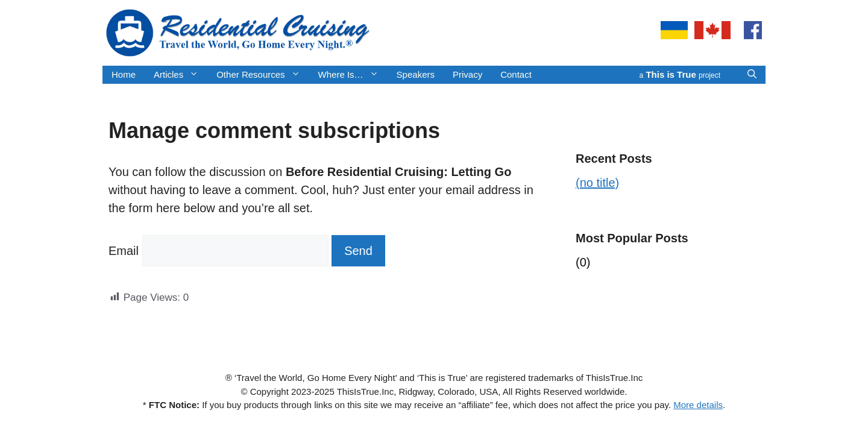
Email (124, 251)
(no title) (597, 183)
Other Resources (263, 75)
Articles (181, 75)
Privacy (467, 74)
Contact (516, 74)
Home (124, 74)
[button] (752, 75)
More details (698, 405)
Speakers (416, 74)
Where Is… (353, 75)
